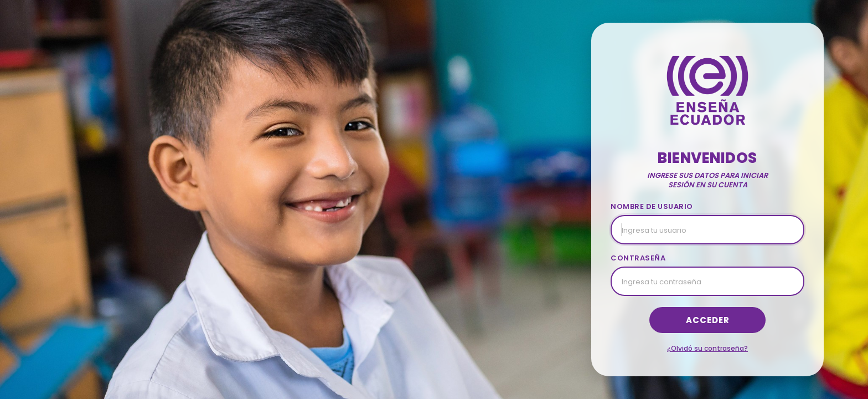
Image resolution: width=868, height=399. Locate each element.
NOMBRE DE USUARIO (652, 206)
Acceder (708, 320)
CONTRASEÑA (638, 258)
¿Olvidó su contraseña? (707, 348)
